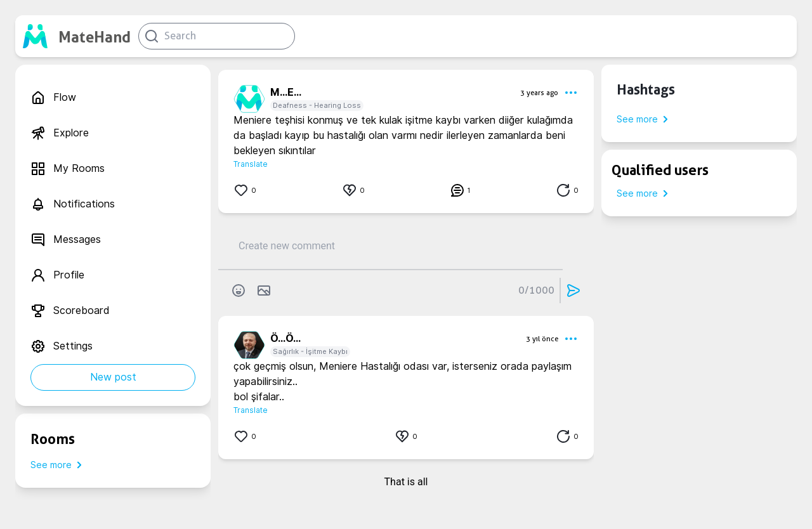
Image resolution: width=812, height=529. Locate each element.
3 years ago (539, 93)
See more (59, 465)
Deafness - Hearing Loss (317, 105)
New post (113, 377)
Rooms (53, 439)
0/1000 (536, 290)
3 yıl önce (542, 339)
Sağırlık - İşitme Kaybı (310, 351)
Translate (251, 164)
